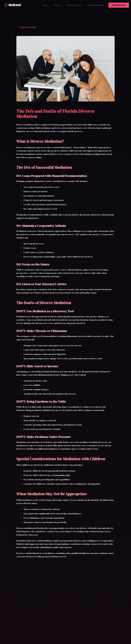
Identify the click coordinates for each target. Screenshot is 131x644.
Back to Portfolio (26, 27)
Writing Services (74, 5)
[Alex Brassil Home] (13, 5)
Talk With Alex (119, 5)
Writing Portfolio (96, 5)
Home (45, 5)
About (57, 5)
